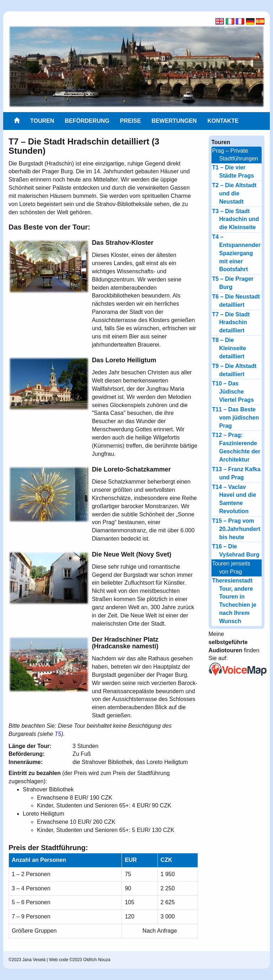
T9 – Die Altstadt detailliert (234, 370)
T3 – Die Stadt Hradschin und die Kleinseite (236, 219)
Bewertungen (174, 121)
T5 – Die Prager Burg (233, 283)
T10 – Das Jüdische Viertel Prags (233, 392)
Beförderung (87, 121)
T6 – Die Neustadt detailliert (236, 301)
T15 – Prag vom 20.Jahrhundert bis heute (236, 529)
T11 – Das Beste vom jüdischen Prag (236, 418)
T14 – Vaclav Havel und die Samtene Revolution (234, 499)
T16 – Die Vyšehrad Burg (236, 550)
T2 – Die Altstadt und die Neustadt (234, 193)
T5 (58, 734)
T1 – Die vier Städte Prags (233, 172)
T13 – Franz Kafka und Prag (236, 473)
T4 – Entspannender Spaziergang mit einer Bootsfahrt (236, 253)
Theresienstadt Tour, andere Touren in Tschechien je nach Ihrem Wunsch (234, 601)
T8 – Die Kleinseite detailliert (229, 348)
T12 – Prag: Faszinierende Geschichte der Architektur (236, 447)
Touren (42, 121)
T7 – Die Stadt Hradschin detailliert (231, 323)
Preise (131, 121)
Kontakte (223, 121)
